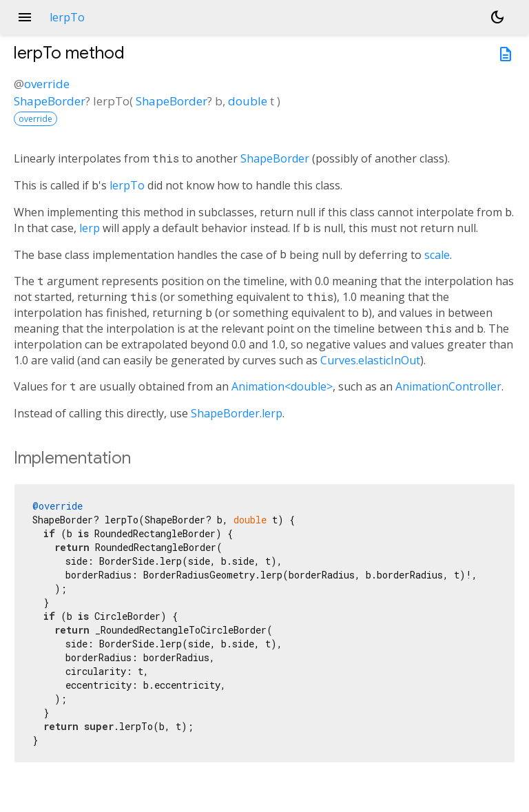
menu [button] (25, 17)
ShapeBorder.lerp (237, 413)
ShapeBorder (50, 101)
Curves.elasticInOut (370, 360)
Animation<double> (282, 386)
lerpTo (127, 185)
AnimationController (448, 386)
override (47, 84)
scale (437, 255)
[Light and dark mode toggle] (497, 17)
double (248, 101)
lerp (90, 228)
